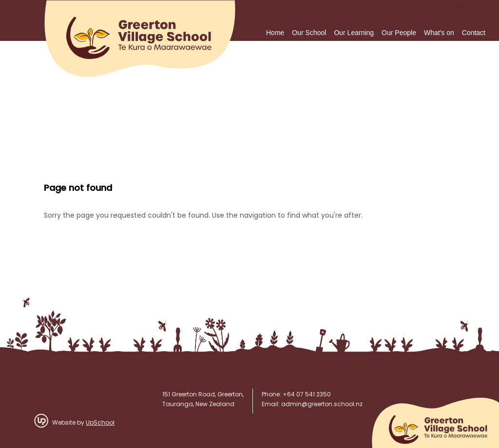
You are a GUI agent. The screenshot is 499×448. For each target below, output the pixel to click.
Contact (474, 33)
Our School (309, 33)
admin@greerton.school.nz (322, 405)
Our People (399, 33)
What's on (439, 33)
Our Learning (354, 33)
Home (275, 33)
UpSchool (100, 423)
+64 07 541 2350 (307, 395)
